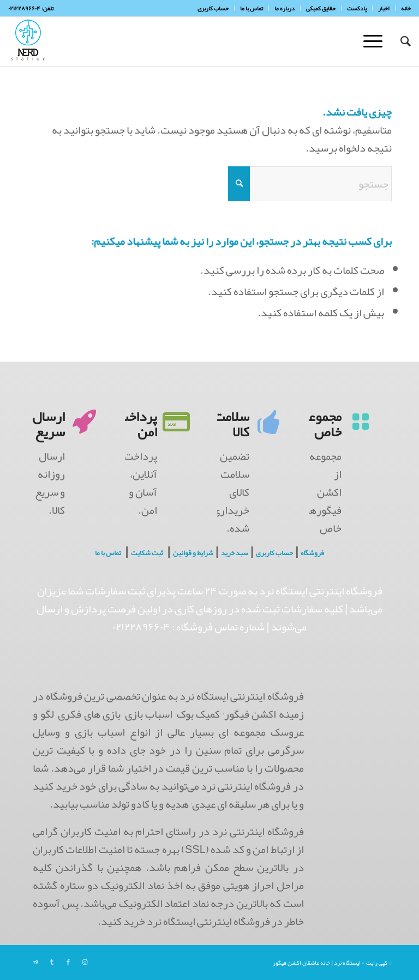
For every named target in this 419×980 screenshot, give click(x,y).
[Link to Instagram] (85, 962)
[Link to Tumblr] (52, 962)
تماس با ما (108, 553)
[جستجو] (400, 41)
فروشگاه (312, 553)
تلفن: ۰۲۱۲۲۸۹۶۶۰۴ (31, 8)
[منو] (376, 41)
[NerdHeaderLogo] (28, 41)
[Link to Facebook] (68, 962)
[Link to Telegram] (35, 962)
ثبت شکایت (147, 553)
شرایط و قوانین (193, 553)
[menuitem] (403, 8)
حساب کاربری (274, 553)
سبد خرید (235, 553)
